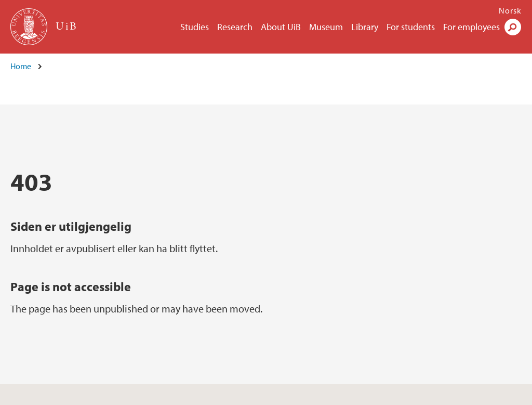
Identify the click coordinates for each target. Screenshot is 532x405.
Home (21, 66)
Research (235, 27)
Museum (326, 27)
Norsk (510, 10)
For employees (471, 27)
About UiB (281, 27)
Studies (195, 27)
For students (411, 27)
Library (365, 27)
